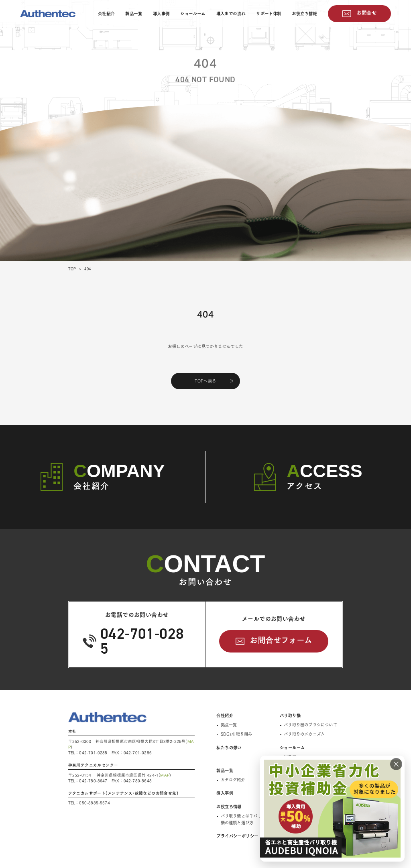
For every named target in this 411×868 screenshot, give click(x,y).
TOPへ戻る (205, 381)
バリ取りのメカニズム (304, 734)
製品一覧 (134, 14)
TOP (72, 269)
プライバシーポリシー (237, 836)
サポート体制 (269, 14)
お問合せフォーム (281, 640)
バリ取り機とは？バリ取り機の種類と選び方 (245, 819)
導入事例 (161, 14)
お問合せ (366, 13)
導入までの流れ (231, 14)
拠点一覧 (229, 725)
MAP (165, 775)
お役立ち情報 (304, 14)
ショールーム (193, 14)
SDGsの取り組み (237, 734)
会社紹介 (106, 14)
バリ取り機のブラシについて (310, 725)
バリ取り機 (290, 716)
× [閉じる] (396, 764)
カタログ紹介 (233, 780)
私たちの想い (229, 748)
